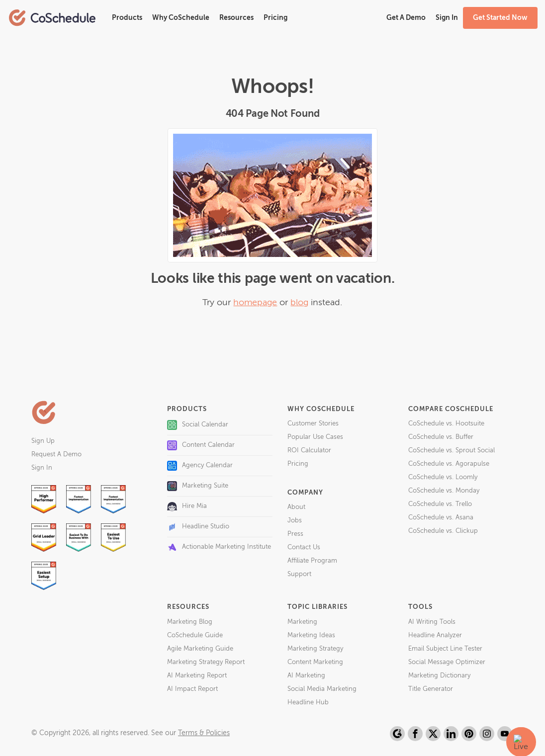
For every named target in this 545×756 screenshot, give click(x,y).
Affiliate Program (312, 561)
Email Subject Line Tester (445, 649)
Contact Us (304, 547)
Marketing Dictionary (439, 676)
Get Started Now (500, 18)
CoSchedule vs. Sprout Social (452, 451)
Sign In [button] (447, 18)
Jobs (295, 521)
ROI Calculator (309, 451)
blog (299, 303)
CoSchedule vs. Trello (440, 504)
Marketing (302, 622)
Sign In (42, 468)
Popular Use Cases (315, 437)
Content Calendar (201, 445)
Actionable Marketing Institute (219, 547)
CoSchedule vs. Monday (444, 491)
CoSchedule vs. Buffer (441, 437)
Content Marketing (315, 662)
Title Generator (431, 689)
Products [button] (127, 18)
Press (295, 534)
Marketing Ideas (311, 635)
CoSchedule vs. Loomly (443, 477)
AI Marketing (306, 676)
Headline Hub (308, 703)
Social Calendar (198, 425)
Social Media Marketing (322, 689)
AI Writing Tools (432, 622)
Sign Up (43, 441)
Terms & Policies (204, 733)
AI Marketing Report (197, 676)
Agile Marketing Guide (200, 649)
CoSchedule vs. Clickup (443, 531)
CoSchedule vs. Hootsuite (446, 424)
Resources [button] (236, 18)
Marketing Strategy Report (206, 662)
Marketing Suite (198, 486)
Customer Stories (313, 424)
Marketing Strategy (315, 649)
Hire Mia (187, 506)
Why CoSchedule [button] (181, 18)
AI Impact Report (192, 689)
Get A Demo (406, 18)
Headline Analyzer (435, 635)
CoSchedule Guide (195, 635)
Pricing (275, 18)
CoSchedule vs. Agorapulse (449, 464)
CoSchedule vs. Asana (441, 518)
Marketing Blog (190, 622)
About (296, 507)
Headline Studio (198, 527)
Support (299, 574)
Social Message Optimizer (447, 662)
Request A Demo (56, 455)
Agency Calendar (200, 466)
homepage (255, 303)
